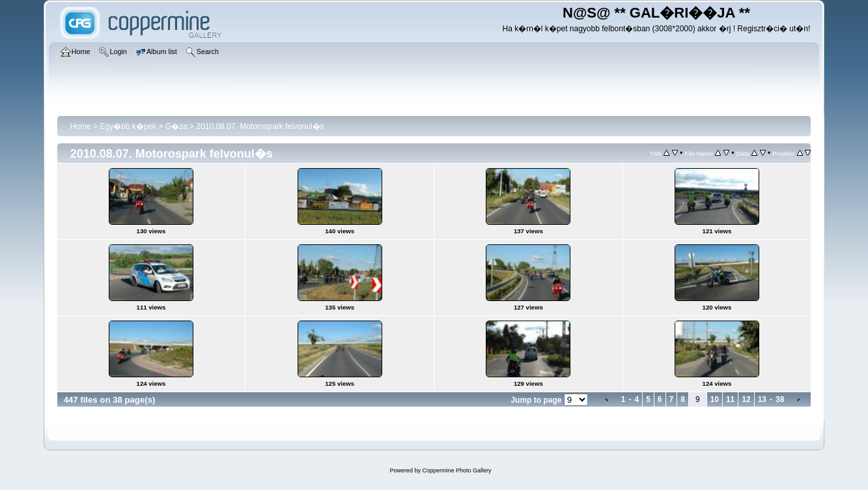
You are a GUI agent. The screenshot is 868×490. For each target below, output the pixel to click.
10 (715, 399)
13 (762, 399)
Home (81, 126)
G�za (176, 126)
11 (730, 399)
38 (780, 399)
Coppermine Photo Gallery (456, 470)
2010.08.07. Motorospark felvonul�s (260, 126)
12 (746, 399)
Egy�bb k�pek (128, 126)
